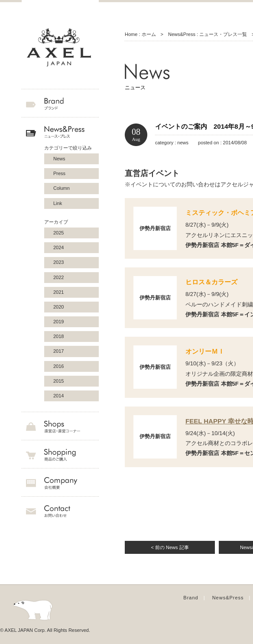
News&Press (228, 598)
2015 (58, 381)
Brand (191, 598)
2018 (58, 336)
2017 (58, 351)
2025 (58, 233)
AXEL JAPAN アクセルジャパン (60, 48)
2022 (58, 277)
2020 (58, 307)
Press (59, 173)
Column (62, 188)
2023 (58, 262)
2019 (58, 322)
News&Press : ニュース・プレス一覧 (208, 34)
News (59, 159)
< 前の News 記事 (170, 547)
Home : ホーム (140, 34)
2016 (58, 366)
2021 (58, 292)
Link (58, 203)
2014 (58, 396)
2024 (58, 247)
